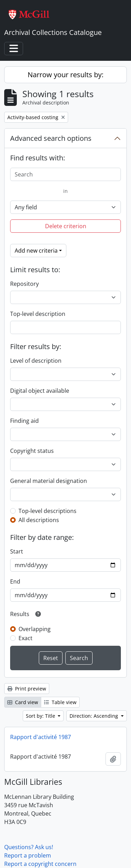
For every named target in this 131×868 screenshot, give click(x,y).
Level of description (36, 361)
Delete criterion (66, 226)
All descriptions (39, 520)
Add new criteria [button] (36, 251)
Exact (26, 638)
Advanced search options (51, 138)
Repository (24, 284)
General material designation (49, 481)
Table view (60, 702)
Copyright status (32, 451)
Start (17, 551)
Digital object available (40, 391)
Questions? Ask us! (29, 847)
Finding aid (24, 421)
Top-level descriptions (48, 511)
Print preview (27, 689)
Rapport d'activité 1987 (41, 737)
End (15, 581)
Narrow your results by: (65, 75)
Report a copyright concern (40, 864)
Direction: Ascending (94, 716)
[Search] (65, 174)
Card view (23, 702)
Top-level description (38, 314)
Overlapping (35, 629)
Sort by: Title (41, 716)
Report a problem (28, 855)
